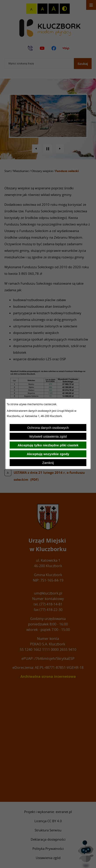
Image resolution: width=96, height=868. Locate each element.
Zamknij (48, 463)
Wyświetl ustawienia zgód (48, 436)
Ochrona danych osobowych (48, 428)
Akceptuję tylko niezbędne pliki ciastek (48, 445)
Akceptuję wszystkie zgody (48, 454)
